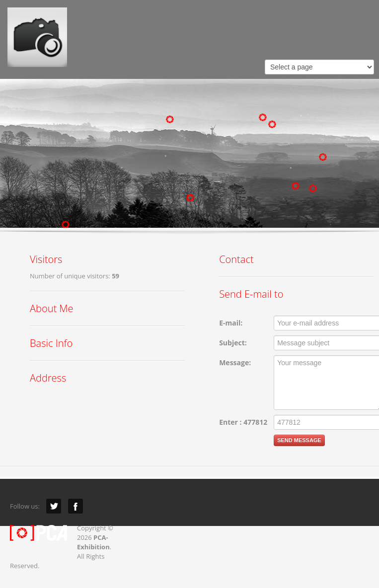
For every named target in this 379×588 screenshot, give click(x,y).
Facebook (76, 506)
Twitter (54, 506)
